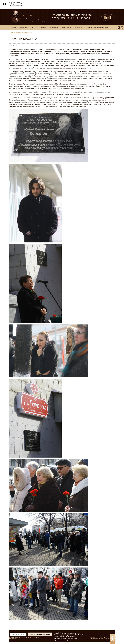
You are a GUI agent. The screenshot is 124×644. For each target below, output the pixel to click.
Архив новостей (27, 33)
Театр (14, 28)
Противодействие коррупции (97, 28)
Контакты (79, 28)
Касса (34, 28)
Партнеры (54, 28)
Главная (12, 33)
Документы (66, 28)
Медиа (43, 28)
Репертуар (24, 28)
